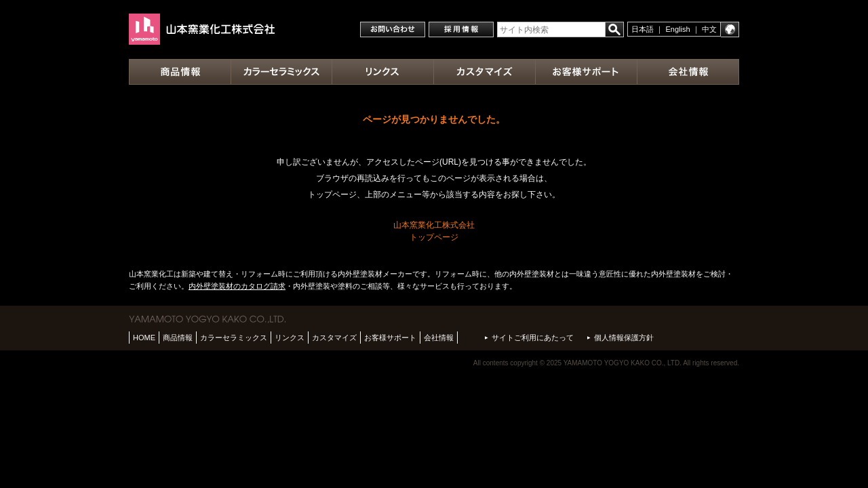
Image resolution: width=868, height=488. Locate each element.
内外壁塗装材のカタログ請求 (237, 286)
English (678, 29)
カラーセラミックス (234, 338)
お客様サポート (390, 338)
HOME (144, 338)
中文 (709, 29)
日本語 (643, 29)
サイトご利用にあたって (533, 338)
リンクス (290, 338)
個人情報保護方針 (624, 338)
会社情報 (439, 338)
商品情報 (178, 338)
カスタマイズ (334, 338)
